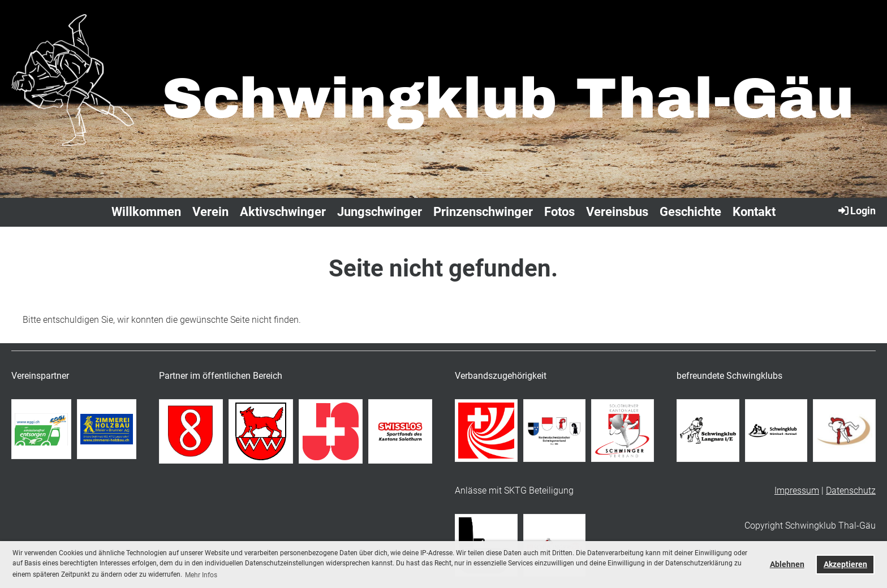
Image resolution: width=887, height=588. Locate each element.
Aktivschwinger (283, 212)
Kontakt (754, 212)
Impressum (797, 490)
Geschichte (690, 212)
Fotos (559, 212)
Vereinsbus (617, 212)
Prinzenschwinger (483, 212)
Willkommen (146, 212)
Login (856, 210)
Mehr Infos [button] (201, 575)
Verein (210, 212)
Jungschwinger (380, 212)
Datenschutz (851, 490)
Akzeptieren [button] (845, 565)
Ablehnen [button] (787, 565)
